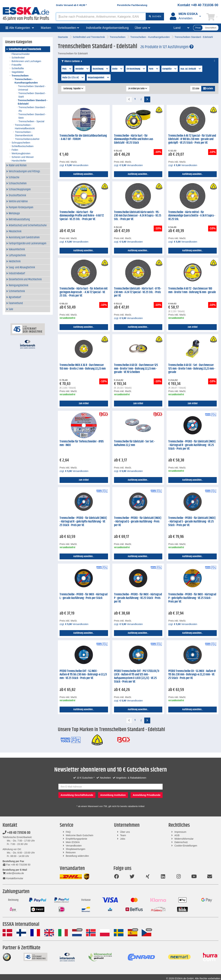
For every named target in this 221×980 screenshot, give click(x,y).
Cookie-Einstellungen (186, 846)
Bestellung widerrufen (77, 856)
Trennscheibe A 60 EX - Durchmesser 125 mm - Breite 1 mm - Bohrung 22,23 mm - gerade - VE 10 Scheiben (136, 369)
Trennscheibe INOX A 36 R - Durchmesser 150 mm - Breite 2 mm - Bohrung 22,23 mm (83, 367)
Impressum (180, 832)
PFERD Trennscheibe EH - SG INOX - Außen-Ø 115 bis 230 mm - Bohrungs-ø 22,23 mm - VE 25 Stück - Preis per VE (192, 675)
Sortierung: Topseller (73, 89)
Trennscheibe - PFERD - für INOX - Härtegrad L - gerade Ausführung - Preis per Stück (84, 596)
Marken (46, 28)
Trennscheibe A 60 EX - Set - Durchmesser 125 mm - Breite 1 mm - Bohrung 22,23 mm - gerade (192, 369)
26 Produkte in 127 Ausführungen (167, 47)
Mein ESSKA (73, 842)
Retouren (71, 852)
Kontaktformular (13, 878)
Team (123, 835)
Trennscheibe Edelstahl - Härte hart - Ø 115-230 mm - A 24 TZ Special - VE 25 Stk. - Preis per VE (138, 292)
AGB (177, 835)
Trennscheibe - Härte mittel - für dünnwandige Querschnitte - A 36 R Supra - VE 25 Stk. (192, 216)
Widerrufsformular (184, 839)
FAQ (68, 832)
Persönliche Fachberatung (132, 5)
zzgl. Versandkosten (74, 165)
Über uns (125, 832)
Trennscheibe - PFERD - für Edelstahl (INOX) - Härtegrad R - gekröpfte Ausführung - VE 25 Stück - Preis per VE (83, 522)
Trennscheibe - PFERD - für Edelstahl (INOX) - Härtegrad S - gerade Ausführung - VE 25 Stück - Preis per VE (192, 522)
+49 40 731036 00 (16, 833)
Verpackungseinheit (99, 78)
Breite (118, 69)
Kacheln (208, 89)
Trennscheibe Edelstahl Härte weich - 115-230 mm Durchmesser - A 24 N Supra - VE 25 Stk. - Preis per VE (138, 216)
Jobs (123, 839)
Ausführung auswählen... (84, 174)
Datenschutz (181, 842)
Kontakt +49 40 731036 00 (198, 5)
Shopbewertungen (76, 849)
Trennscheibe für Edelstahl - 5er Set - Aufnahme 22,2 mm (134, 443)
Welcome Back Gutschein (80, 835)
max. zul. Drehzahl (191, 69)
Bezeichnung (101, 69)
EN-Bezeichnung (136, 69)
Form (154, 69)
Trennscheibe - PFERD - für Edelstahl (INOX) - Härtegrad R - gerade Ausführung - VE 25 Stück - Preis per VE (192, 445)
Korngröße (170, 69)
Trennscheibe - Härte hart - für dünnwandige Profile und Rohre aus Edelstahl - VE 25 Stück (134, 139)
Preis (67, 69)
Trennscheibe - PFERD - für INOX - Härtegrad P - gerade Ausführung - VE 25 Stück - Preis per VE (138, 598)
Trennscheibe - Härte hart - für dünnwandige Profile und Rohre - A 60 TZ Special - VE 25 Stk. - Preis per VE (82, 216)
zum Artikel (193, 327)
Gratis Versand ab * (71, 5)
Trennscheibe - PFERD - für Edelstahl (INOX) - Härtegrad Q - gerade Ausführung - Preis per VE (138, 522)
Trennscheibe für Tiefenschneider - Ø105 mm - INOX (82, 443)
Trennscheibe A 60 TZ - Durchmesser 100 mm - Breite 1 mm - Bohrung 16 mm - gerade (192, 290)
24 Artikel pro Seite (138, 89)
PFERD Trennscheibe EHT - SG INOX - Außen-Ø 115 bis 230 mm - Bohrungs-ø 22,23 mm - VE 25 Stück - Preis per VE (83, 675)
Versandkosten (74, 846)
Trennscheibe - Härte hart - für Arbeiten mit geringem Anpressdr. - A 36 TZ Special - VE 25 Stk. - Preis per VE (84, 292)
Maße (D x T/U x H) (73, 78)
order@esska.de (13, 873)
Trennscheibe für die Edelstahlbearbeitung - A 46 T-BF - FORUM (83, 138)
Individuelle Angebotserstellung (107, 28)
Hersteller (82, 69)
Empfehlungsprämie (76, 839)
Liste (196, 89)
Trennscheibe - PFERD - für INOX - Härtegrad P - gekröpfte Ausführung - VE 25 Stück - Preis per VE (192, 598)
